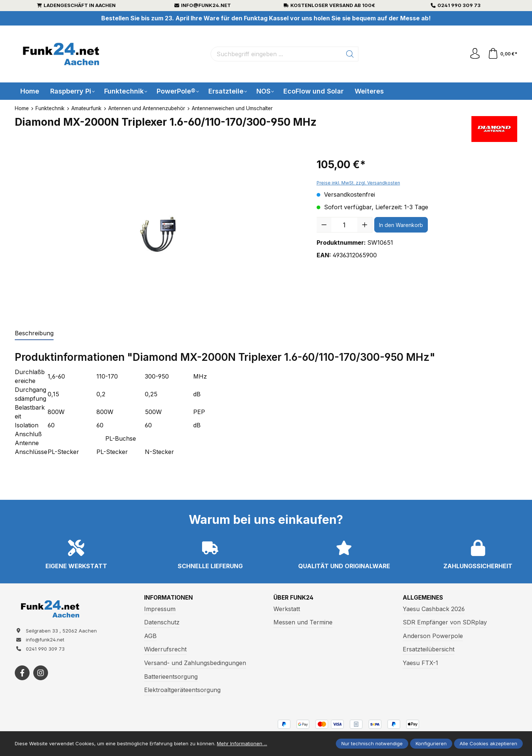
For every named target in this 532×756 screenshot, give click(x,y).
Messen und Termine (303, 622)
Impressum (160, 609)
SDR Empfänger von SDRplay (445, 622)
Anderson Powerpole (433, 636)
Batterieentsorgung (171, 677)
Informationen (169, 598)
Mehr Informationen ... (242, 743)
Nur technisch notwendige (372, 743)
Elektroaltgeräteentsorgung (182, 690)
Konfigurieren (431, 743)
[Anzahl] (344, 225)
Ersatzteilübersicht (429, 650)
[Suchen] (350, 54)
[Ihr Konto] (474, 54)
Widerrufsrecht (165, 650)
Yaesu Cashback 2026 (434, 609)
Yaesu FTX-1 (420, 663)
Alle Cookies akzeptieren (488, 743)
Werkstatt (287, 609)
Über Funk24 (294, 598)
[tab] (34, 333)
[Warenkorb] (502, 54)
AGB (150, 636)
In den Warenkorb (401, 225)
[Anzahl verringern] (324, 225)
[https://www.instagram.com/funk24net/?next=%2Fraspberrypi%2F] (41, 674)
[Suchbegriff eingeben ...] (276, 54)
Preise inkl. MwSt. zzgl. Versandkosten (358, 183)
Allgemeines (424, 598)
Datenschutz (162, 622)
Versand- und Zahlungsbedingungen (195, 663)
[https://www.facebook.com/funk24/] (22, 674)
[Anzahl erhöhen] (365, 225)
